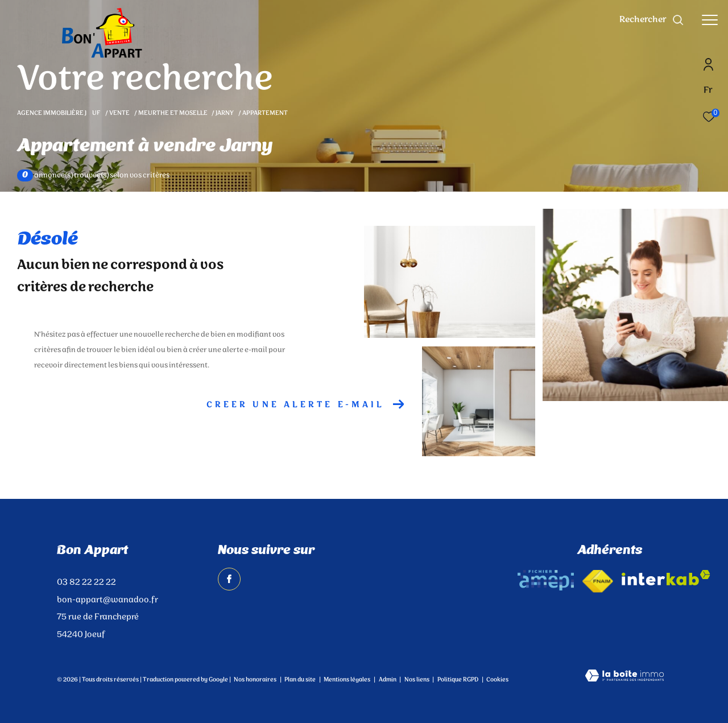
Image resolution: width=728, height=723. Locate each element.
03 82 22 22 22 (86, 582)
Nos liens (417, 680)
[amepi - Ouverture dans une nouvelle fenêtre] (546, 580)
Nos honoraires (255, 680)
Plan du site (301, 680)
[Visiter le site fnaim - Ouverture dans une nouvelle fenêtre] (598, 581)
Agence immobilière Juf (59, 113)
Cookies (497, 680)
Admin (388, 680)
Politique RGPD (458, 680)
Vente (119, 113)
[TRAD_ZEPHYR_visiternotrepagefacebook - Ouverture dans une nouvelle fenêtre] (229, 579)
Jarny (225, 113)
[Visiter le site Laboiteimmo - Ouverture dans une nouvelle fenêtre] (624, 677)
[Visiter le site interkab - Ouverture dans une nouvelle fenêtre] (666, 578)
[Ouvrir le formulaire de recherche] (652, 20)
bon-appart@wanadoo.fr (107, 600)
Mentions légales (348, 680)
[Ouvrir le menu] (710, 20)
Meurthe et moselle (173, 113)
